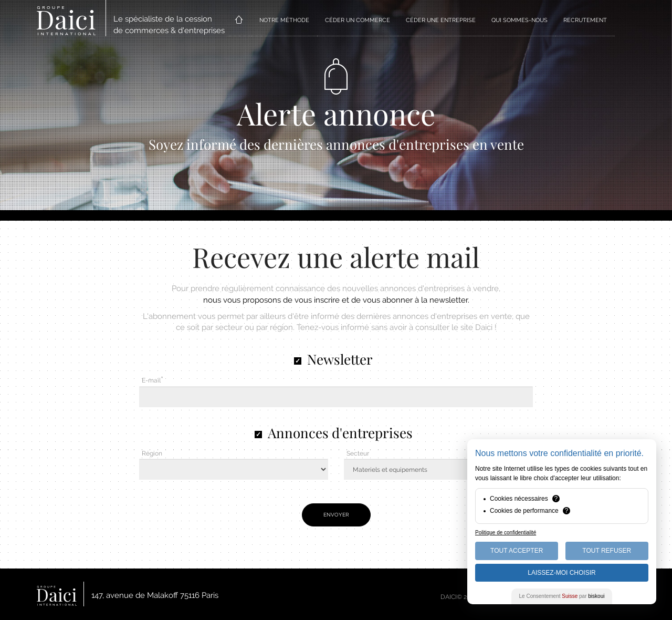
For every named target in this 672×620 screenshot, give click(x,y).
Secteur (358, 453)
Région (152, 453)
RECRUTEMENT (585, 20)
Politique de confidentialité (506, 533)
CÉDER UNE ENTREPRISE (441, 20)
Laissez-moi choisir (561, 573)
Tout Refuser (607, 551)
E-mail (151, 380)
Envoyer (336, 515)
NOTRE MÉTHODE (284, 20)
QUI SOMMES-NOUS (519, 20)
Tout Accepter (517, 551)
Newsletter (340, 359)
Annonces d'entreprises (340, 433)
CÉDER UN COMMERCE (358, 20)
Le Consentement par (562, 596)
